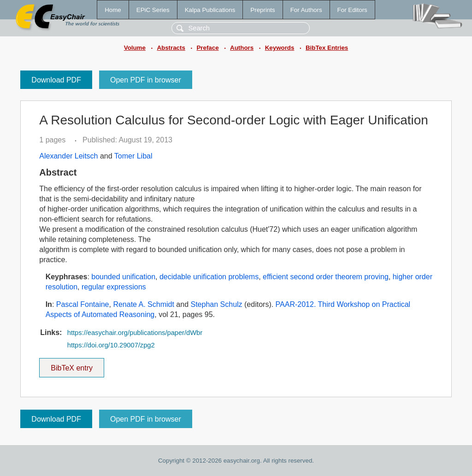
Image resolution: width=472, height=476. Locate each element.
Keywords (280, 48)
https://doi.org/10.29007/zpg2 (111, 345)
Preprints (263, 10)
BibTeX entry (72, 365)
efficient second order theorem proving (326, 277)
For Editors (352, 10)
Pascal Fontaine (83, 304)
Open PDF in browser (146, 80)
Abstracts (171, 48)
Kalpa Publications (210, 10)
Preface (207, 48)
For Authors (306, 10)
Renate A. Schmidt (144, 304)
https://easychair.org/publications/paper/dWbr (135, 333)
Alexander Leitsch (68, 156)
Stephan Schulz (217, 304)
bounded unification (123, 277)
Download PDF (56, 80)
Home (113, 10)
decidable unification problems (209, 277)
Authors (242, 48)
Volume (135, 48)
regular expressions (114, 287)
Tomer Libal (133, 156)
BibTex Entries (327, 48)
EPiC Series (153, 10)
